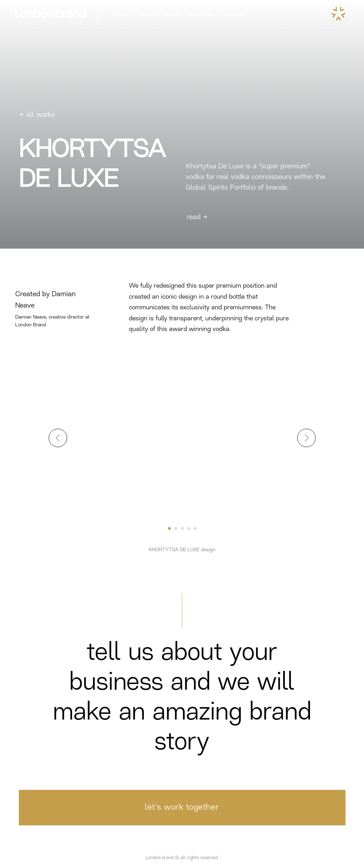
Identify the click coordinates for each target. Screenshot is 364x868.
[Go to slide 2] (176, 528)
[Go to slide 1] (169, 528)
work (171, 15)
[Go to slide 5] (195, 528)
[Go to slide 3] (182, 528)
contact (233, 15)
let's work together (182, 808)
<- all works (37, 115)
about (146, 15)
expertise (201, 15)
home (122, 15)
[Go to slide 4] (189, 528)
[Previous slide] (58, 438)
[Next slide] (306, 438)
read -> (197, 217)
